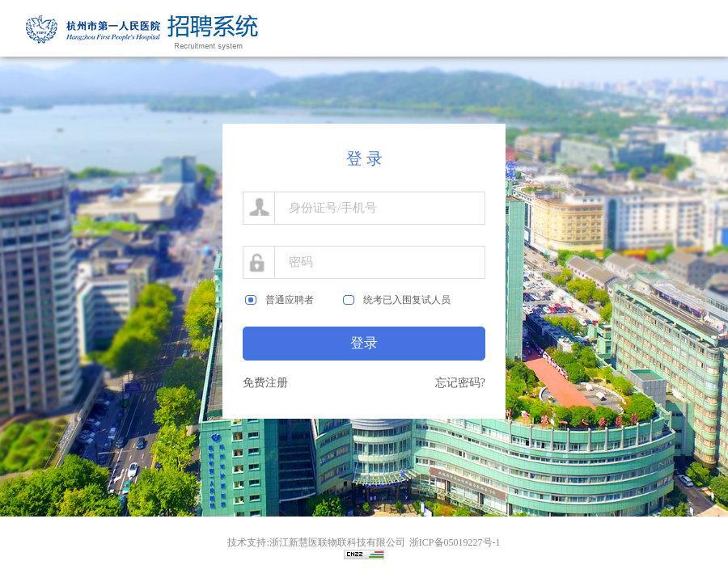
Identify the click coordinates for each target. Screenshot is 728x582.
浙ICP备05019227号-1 (455, 542)
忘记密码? (460, 383)
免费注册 (265, 383)
